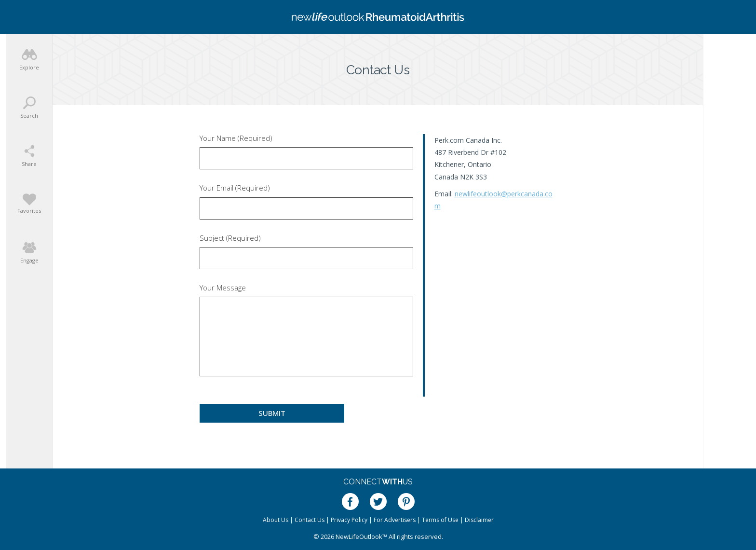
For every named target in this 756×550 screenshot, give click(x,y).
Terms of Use (440, 520)
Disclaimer (479, 520)
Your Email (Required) (235, 188)
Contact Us (310, 520)
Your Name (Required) (236, 138)
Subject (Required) (230, 238)
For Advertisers (395, 520)
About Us (276, 520)
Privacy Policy (349, 520)
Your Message (223, 288)
